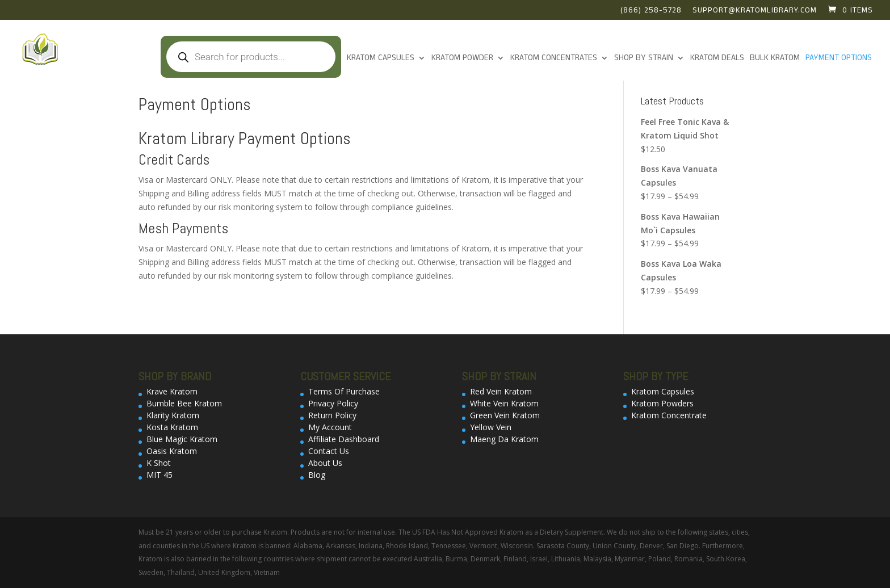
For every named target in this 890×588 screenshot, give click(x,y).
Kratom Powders (662, 403)
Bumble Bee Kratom (184, 403)
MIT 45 (159, 475)
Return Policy (332, 415)
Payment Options (839, 59)
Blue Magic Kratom (182, 439)
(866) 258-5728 (651, 11)
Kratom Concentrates (554, 59)
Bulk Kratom (775, 59)
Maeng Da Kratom (504, 439)
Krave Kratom (172, 391)
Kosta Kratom (172, 427)
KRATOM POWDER (462, 59)
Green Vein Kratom (505, 415)
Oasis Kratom (172, 451)
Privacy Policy (333, 403)
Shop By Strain (644, 59)
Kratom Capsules (381, 59)
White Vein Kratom (504, 403)
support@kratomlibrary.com (755, 11)
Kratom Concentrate (669, 415)
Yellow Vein (491, 427)
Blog (317, 475)
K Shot (159, 463)
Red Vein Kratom (501, 391)
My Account (330, 427)
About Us (325, 463)
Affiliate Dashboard (344, 439)
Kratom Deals (717, 59)
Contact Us (329, 451)
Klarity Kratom (173, 415)
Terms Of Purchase (344, 391)
